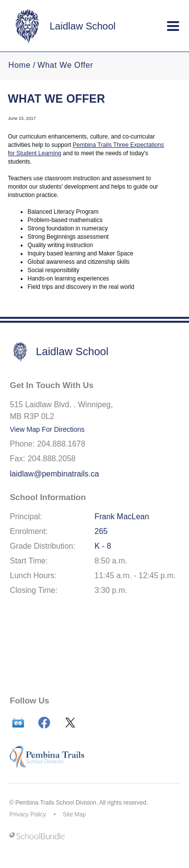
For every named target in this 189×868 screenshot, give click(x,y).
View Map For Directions (47, 429)
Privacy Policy (28, 814)
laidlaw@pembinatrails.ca (54, 474)
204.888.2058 (52, 459)
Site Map (74, 814)
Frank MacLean (122, 517)
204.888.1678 (61, 444)
